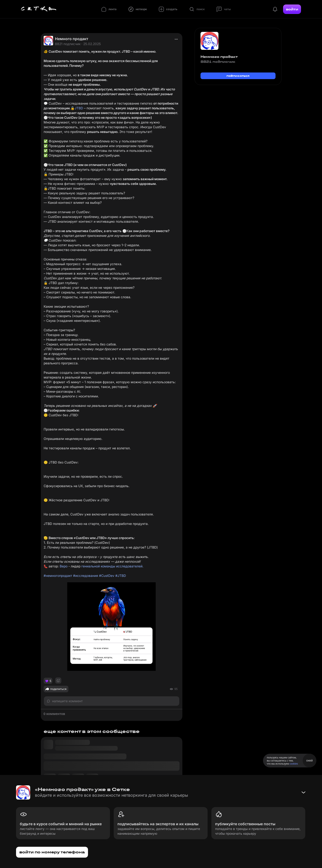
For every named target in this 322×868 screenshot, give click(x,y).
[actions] (176, 39)
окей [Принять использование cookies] (309, 760)
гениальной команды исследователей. (112, 566)
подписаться (238, 76)
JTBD (79, 108)
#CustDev (107, 576)
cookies (294, 764)
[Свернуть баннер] (303, 792)
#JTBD (121, 576)
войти (292, 9)
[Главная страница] (39, 9)
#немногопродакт (58, 576)
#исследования (86, 576)
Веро (64, 566)
